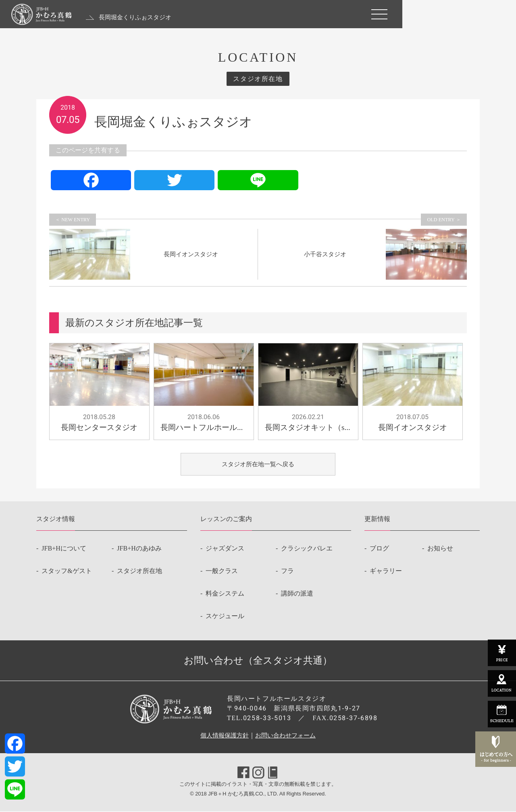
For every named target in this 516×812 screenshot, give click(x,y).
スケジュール (225, 617)
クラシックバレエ (307, 549)
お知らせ (440, 549)
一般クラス (222, 572)
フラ (287, 572)
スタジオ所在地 (139, 572)
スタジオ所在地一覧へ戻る (258, 464)
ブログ (379, 549)
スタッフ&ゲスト (67, 572)
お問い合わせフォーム (287, 736)
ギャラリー (386, 572)
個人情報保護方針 (223, 736)
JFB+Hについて (64, 549)
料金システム (225, 594)
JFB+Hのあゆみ (139, 549)
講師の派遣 (297, 594)
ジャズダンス (225, 549)
